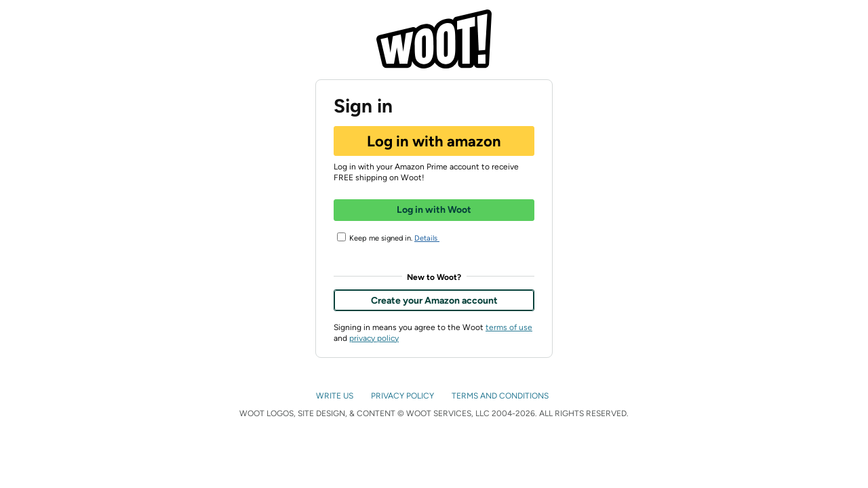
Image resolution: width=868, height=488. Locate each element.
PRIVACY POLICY (403, 396)
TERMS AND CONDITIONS (501, 396)
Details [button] (432, 239)
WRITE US (336, 396)
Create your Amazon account (434, 301)
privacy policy (374, 338)
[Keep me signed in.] (341, 237)
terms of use (509, 327)
